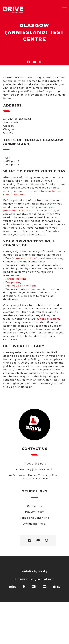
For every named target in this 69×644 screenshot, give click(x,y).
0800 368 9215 (36, 464)
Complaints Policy (35, 524)
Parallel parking (16, 279)
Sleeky (43, 571)
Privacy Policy (34, 512)
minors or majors (48, 319)
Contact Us (35, 506)
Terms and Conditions (35, 518)
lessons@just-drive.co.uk (36, 469)
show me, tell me (24, 258)
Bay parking (13, 282)
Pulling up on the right (21, 286)
